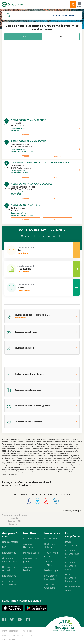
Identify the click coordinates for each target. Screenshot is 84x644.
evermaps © (77, 510)
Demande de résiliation (9, 569)
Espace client (51, 539)
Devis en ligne (51, 570)
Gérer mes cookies (11, 640)
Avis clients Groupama (50, 586)
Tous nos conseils (49, 563)
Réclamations (9, 576)
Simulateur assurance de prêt (72, 554)
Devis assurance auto (73, 543)
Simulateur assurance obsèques (71, 566)
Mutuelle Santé (31, 553)
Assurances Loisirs (29, 569)
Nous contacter (10, 542)
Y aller (57, 135)
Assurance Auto (31, 539)
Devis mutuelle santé (73, 588)
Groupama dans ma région (10, 560)
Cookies (31, 635)
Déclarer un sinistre (50, 546)
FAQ (4, 547)
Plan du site (28, 631)
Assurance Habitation (29, 546)
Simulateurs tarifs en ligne (51, 577)
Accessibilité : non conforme (10, 583)
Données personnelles (12, 635)
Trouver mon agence (51, 554)
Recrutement (9, 553)
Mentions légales (10, 631)
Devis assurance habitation (70, 578)
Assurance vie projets (30, 560)
